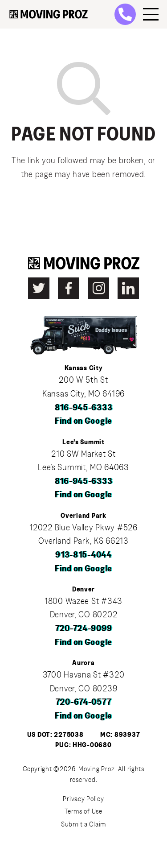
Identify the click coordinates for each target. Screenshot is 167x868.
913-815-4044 (83, 555)
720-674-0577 (84, 702)
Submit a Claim (83, 824)
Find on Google (83, 421)
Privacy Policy (83, 799)
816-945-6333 (84, 408)
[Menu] (151, 14)
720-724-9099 (84, 628)
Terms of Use (83, 811)
